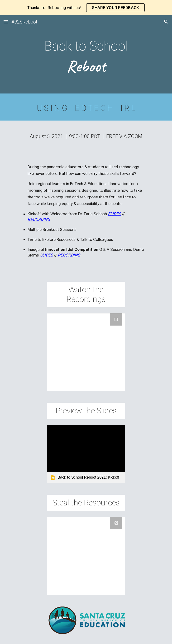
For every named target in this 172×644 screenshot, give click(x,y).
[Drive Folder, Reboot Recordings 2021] (86, 352)
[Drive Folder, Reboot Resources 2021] (86, 556)
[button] (6, 22)
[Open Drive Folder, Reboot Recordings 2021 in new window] (116, 319)
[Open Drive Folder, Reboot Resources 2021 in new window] (116, 523)
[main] (86, 56)
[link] (86, 454)
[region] (86, 8)
